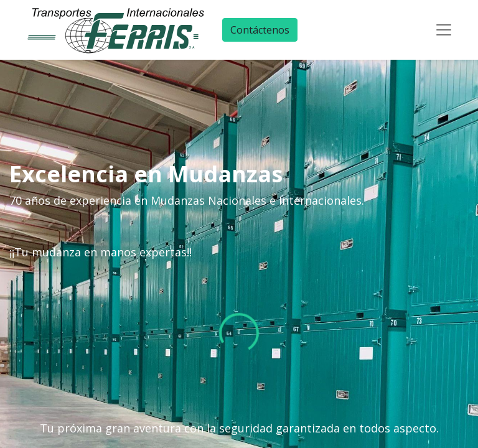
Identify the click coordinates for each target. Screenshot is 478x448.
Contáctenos (260, 30)
